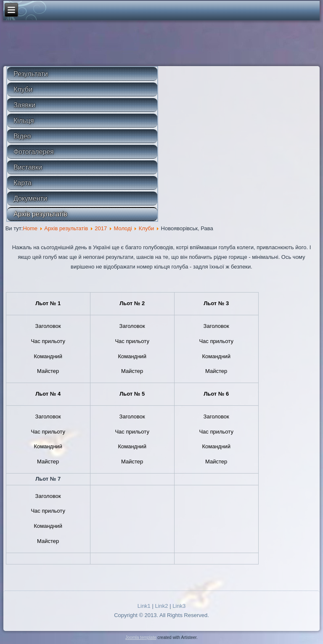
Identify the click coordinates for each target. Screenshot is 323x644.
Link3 (179, 606)
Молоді (123, 228)
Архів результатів (40, 214)
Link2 (161, 606)
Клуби (23, 89)
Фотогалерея (34, 152)
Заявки (24, 105)
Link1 (144, 606)
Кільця (24, 121)
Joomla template (141, 637)
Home (30, 228)
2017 (101, 228)
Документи (30, 198)
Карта (23, 183)
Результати (31, 74)
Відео (22, 136)
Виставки (28, 167)
